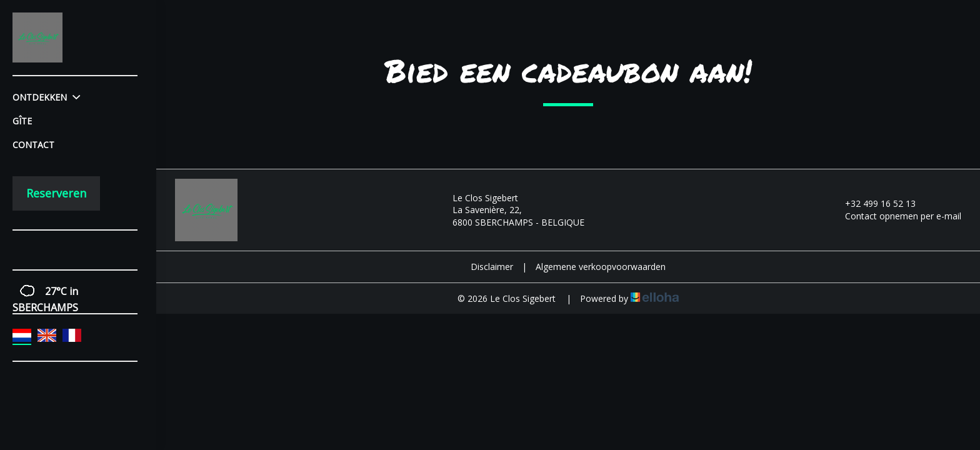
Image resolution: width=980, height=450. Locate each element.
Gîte (22, 121)
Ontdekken (46, 97)
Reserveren (56, 193)
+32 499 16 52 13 (873, 203)
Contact (33, 145)
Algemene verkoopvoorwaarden (601, 267)
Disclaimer (492, 267)
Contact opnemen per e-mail (896, 216)
